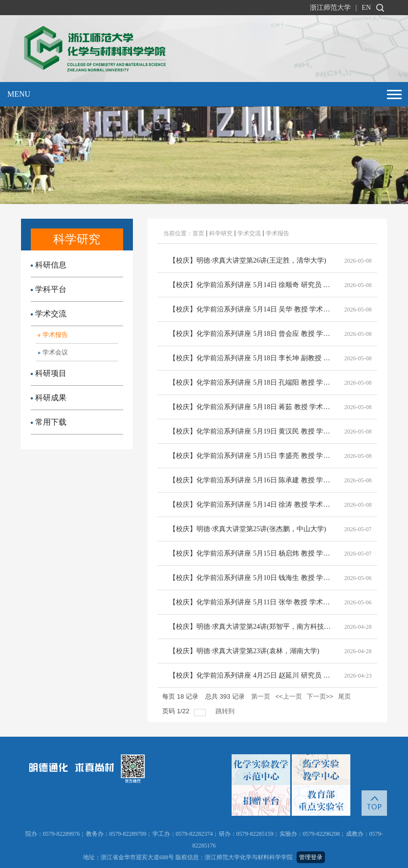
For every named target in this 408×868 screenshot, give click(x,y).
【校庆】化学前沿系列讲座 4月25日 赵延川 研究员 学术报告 (251, 675)
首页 (198, 233)
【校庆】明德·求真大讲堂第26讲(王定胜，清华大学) (247, 260)
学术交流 (49, 314)
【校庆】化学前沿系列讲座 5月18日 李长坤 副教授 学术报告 (251, 358)
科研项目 (49, 373)
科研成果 (49, 398)
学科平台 (49, 289)
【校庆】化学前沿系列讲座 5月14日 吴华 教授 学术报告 (251, 309)
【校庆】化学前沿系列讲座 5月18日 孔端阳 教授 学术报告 (251, 382)
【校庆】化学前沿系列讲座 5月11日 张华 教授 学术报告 (251, 602)
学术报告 (53, 335)
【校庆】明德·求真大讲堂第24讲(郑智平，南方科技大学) (251, 627)
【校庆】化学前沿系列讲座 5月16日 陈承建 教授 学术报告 (251, 480)
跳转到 (226, 711)
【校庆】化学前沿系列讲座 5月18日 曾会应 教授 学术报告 (251, 334)
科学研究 (221, 233)
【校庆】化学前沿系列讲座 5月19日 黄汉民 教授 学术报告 (251, 431)
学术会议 (53, 352)
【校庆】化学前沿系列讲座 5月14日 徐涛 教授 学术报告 (251, 505)
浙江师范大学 (330, 8)
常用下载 (49, 422)
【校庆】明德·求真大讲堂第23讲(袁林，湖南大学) (244, 651)
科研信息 (49, 265)
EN (366, 8)
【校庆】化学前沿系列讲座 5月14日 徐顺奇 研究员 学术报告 (251, 285)
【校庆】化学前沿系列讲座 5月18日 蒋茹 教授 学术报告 (251, 407)
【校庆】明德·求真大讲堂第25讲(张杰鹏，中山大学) (247, 529)
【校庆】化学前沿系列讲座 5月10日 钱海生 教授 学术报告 (251, 578)
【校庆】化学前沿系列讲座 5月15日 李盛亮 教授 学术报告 (251, 456)
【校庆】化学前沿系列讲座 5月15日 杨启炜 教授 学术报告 (251, 553)
